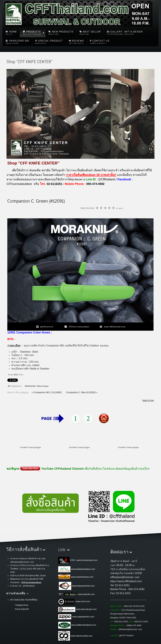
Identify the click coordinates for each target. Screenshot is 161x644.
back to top (148, 400)
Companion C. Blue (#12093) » (82, 392)
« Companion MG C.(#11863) (47, 392)
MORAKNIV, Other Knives (37, 386)
